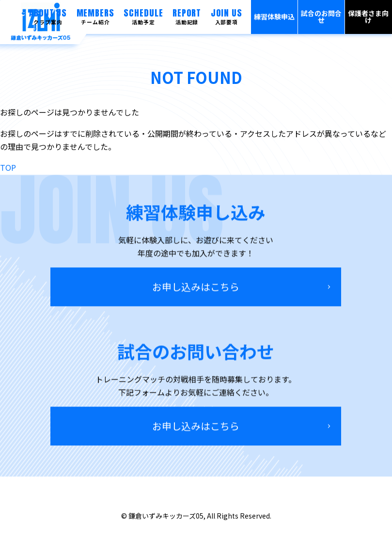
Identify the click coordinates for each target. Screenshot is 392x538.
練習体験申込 (274, 17)
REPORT (187, 16)
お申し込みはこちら (196, 289)
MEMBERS (95, 16)
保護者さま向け (368, 17)
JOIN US (227, 16)
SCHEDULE (143, 16)
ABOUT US (48, 16)
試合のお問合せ (321, 17)
